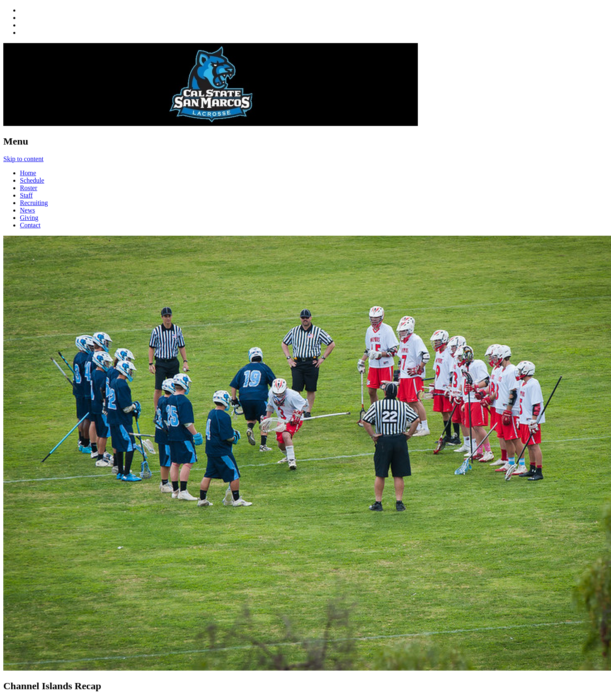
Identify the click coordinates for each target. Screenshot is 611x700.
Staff (26, 195)
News (27, 210)
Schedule (32, 180)
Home (28, 173)
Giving (29, 218)
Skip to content (23, 159)
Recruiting (34, 203)
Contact (30, 225)
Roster (29, 188)
